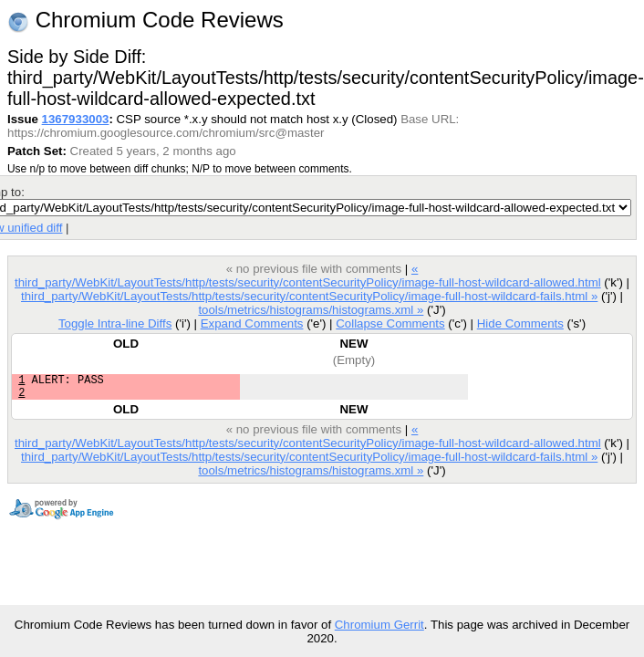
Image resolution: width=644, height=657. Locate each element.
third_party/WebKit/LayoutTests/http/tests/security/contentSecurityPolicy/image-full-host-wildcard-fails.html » (309, 296)
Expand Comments (252, 323)
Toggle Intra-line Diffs (115, 323)
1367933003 (76, 119)
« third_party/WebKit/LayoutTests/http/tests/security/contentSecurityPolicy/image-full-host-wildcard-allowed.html (308, 276)
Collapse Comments (390, 323)
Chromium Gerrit (379, 625)
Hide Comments (520, 323)
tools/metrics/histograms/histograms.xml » (311, 310)
